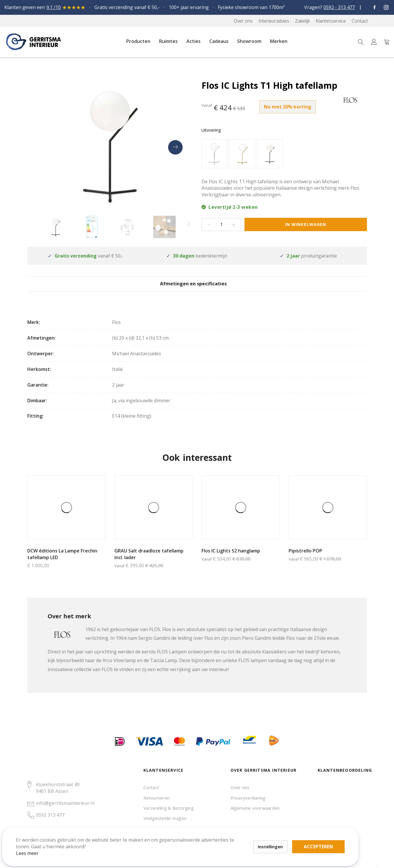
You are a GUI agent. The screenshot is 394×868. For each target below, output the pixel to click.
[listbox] (284, 154)
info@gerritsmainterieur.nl (65, 803)
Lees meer (35, 846)
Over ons (240, 787)
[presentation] (175, 147)
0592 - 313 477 (339, 7)
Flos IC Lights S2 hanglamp (231, 559)
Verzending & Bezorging (169, 808)
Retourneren (157, 798)
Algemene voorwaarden (255, 808)
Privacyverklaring (248, 798)
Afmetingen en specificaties (197, 288)
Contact (151, 787)
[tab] (197, 288)
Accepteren (201, 836)
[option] (215, 154)
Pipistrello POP (305, 559)
